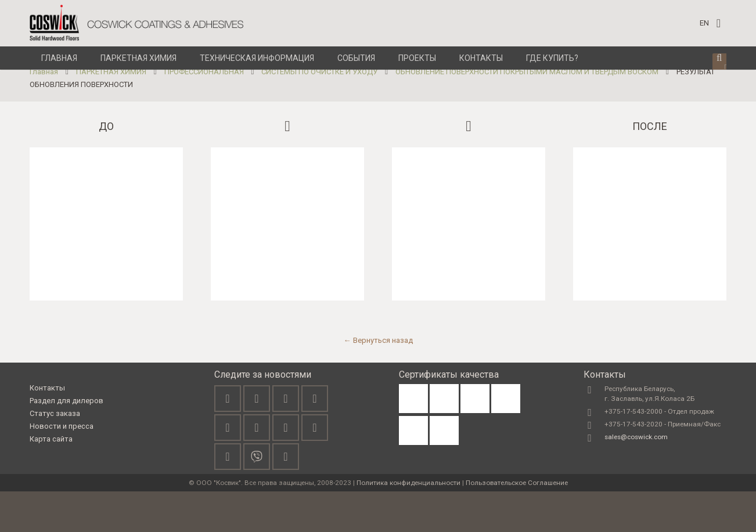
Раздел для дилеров (66, 441)
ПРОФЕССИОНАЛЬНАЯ (204, 112)
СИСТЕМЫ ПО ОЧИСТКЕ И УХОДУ (319, 112)
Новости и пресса (62, 466)
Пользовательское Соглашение (517, 523)
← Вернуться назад (378, 380)
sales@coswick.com (636, 477)
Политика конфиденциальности (408, 523)
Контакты (47, 428)
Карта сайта (51, 479)
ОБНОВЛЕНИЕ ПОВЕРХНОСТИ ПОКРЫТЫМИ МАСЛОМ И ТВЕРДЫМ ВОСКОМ (527, 112)
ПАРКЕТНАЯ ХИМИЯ (111, 112)
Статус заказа (55, 453)
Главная (44, 112)
